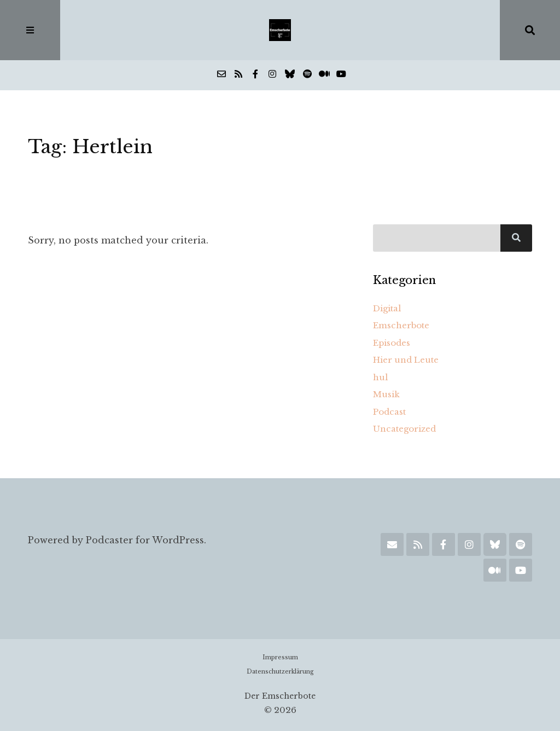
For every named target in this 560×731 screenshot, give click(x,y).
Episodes (392, 343)
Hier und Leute (406, 360)
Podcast (389, 412)
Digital (387, 308)
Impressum (280, 657)
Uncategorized (404, 429)
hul (380, 377)
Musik (386, 394)
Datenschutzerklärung (280, 672)
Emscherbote (401, 325)
